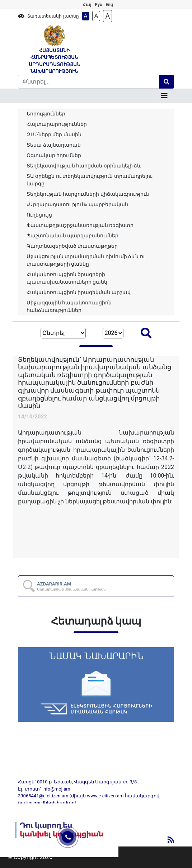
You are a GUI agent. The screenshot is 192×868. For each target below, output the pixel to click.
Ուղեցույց (39, 215)
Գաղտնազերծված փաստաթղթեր (72, 246)
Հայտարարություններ (57, 124)
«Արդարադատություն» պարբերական (77, 204)
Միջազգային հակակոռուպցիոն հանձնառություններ (69, 306)
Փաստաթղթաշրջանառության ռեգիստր (80, 225)
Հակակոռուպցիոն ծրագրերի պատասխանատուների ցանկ (67, 278)
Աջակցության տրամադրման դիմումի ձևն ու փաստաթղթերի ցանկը (86, 260)
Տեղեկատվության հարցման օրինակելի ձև (84, 166)
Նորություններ (46, 114)
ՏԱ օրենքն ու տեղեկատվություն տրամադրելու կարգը (89, 180)
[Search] (89, 82)
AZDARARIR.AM (71, 586)
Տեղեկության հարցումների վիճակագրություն (88, 194)
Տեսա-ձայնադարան (54, 145)
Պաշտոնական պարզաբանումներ (72, 236)
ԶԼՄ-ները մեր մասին (54, 134)
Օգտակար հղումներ (54, 155)
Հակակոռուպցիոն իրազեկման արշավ (79, 292)
